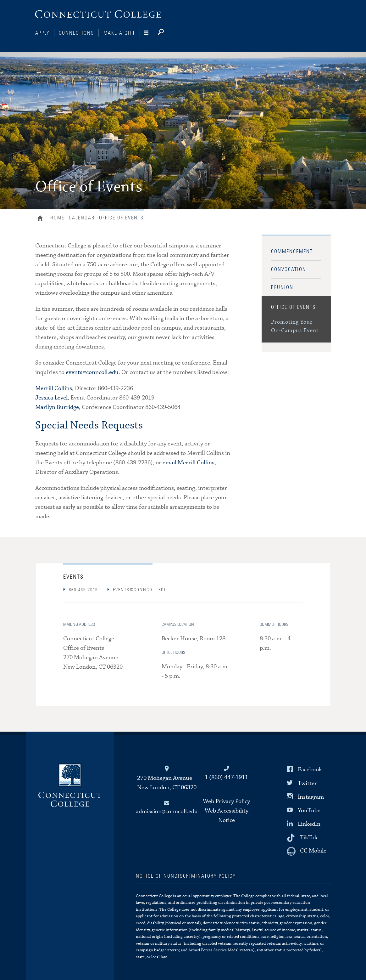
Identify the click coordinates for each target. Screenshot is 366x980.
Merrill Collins (54, 388)
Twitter (307, 783)
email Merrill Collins (189, 463)
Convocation (289, 269)
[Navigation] (149, 33)
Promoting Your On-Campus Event (295, 326)
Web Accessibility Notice (227, 816)
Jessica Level (51, 398)
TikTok (309, 838)
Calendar (82, 218)
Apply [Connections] (42, 33)
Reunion (282, 287)
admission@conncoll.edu (167, 811)
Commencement (292, 252)
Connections (76, 33)
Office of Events (293, 307)
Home (42, 219)
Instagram (311, 797)
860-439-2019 (80, 590)
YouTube (309, 810)
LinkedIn (309, 824)
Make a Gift (119, 33)
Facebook (310, 770)
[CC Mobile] (307, 851)
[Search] (166, 33)
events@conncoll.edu (92, 372)
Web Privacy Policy (226, 801)
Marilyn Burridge (57, 407)
